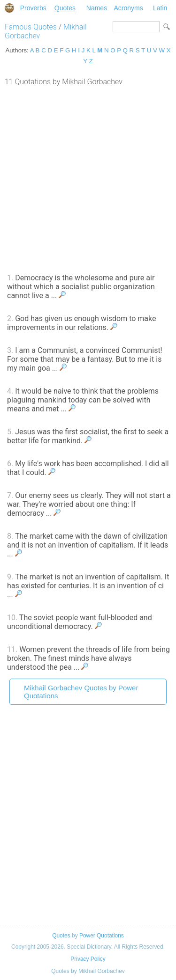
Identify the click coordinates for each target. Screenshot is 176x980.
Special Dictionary (9, 8)
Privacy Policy (88, 959)
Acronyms (128, 8)
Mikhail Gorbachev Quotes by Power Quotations (81, 692)
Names (97, 8)
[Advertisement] (88, 179)
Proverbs (33, 8)
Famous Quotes (31, 27)
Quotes (65, 8)
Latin (160, 8)
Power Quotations (102, 936)
